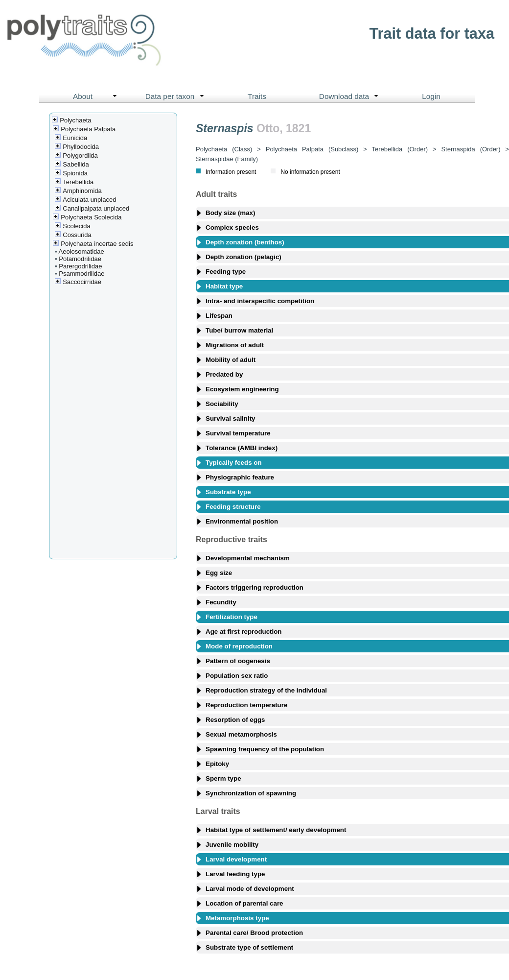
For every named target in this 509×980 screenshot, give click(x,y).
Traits (257, 96)
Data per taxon (177, 96)
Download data (351, 96)
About (97, 96)
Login (431, 96)
